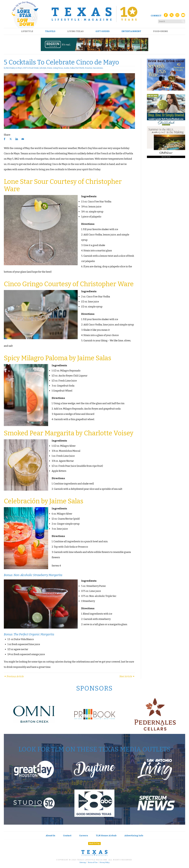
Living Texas (75, 31)
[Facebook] (166, 16)
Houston (88, 68)
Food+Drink (161, 31)
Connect (156, 16)
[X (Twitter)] (172, 16)
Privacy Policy (105, 863)
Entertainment (131, 31)
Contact (67, 836)
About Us (50, 836)
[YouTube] (183, 16)
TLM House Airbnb (106, 836)
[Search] (183, 21)
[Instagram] (177, 16)
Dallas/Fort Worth (77, 68)
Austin (66, 68)
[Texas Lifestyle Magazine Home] (94, 14)
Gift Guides (103, 31)
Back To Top (94, 843)
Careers (84, 836)
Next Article (127, 676)
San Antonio (98, 68)
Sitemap (83, 863)
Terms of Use (93, 863)
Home (50, 68)
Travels (50, 31)
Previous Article (14, 676)
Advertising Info (134, 836)
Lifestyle (27, 31)
